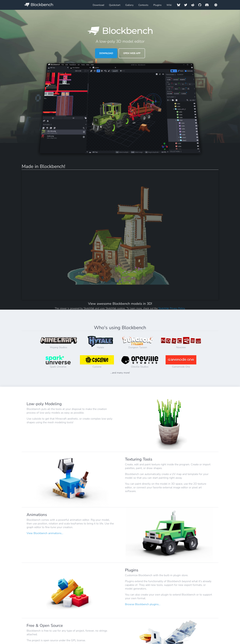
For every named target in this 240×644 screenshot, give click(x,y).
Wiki (169, 5)
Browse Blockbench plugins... (143, 604)
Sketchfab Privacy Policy (172, 308)
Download (98, 5)
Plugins (157, 5)
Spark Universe (58, 362)
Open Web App (132, 53)
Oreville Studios (140, 362)
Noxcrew (181, 342)
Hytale (100, 342)
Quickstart (115, 5)
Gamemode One (181, 362)
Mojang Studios (59, 342)
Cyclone (97, 362)
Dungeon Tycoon (138, 342)
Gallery (129, 5)
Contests (143, 5)
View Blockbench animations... (45, 533)
